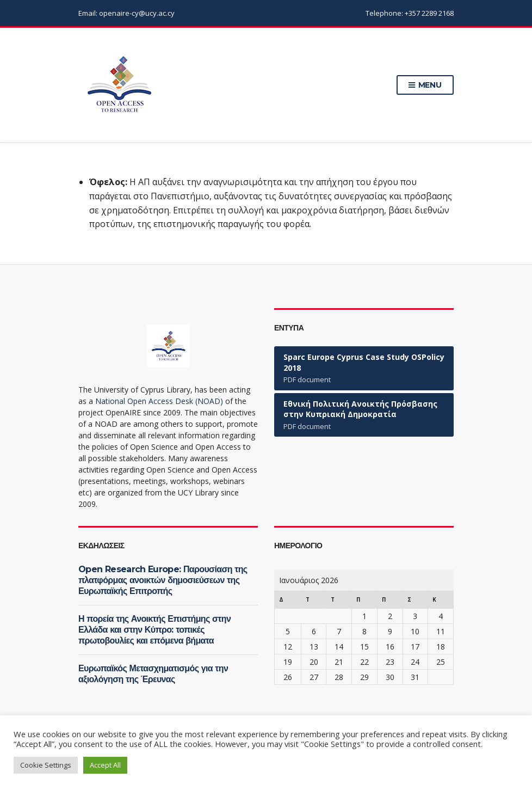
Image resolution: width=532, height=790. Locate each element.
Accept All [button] (105, 765)
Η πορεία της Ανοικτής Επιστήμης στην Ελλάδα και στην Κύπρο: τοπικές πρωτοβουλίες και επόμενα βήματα (154, 630)
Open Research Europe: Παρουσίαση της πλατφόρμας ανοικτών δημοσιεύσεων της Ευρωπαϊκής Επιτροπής (163, 580)
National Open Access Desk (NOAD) (159, 401)
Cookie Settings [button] (46, 765)
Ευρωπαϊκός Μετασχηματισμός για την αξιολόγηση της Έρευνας (153, 674)
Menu (425, 85)
